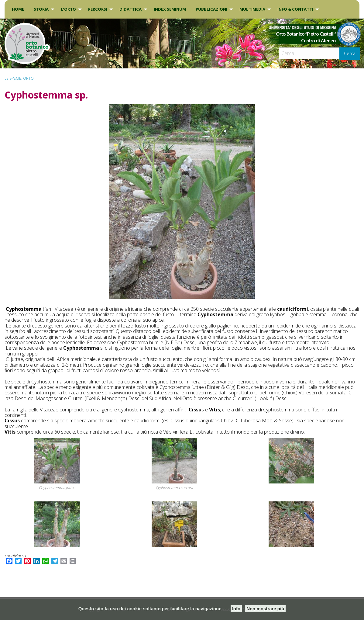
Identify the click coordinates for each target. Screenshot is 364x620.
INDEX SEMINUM (170, 9)
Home (18, 9)
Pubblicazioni (211, 9)
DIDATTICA (130, 9)
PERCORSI (98, 9)
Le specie (13, 78)
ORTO (28, 78)
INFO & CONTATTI (295, 9)
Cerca (350, 53)
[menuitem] (18, 9)
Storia (41, 9)
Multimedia (252, 9)
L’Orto (68, 9)
